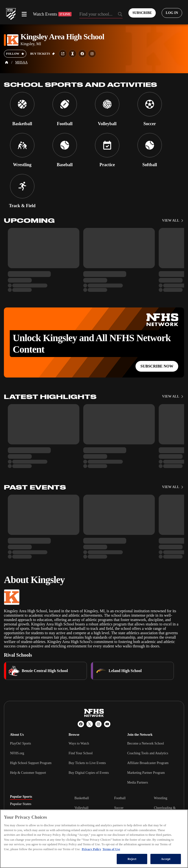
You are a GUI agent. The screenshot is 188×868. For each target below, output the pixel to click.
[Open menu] (24, 14)
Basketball (82, 798)
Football (120, 798)
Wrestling (161, 798)
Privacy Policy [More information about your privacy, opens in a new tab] (92, 849)
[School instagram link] (92, 54)
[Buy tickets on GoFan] (43, 54)
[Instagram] (98, 724)
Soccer (119, 808)
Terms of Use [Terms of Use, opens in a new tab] (111, 849)
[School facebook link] (82, 54)
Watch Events (52, 14)
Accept (166, 859)
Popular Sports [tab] (21, 797)
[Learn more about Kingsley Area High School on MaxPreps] (73, 54)
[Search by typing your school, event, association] (101, 15)
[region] (94, 839)
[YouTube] (107, 724)
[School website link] (63, 54)
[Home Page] (7, 62)
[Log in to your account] (172, 13)
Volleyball (81, 808)
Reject (132, 859)
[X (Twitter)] (90, 724)
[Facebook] (81, 724)
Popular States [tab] (21, 804)
